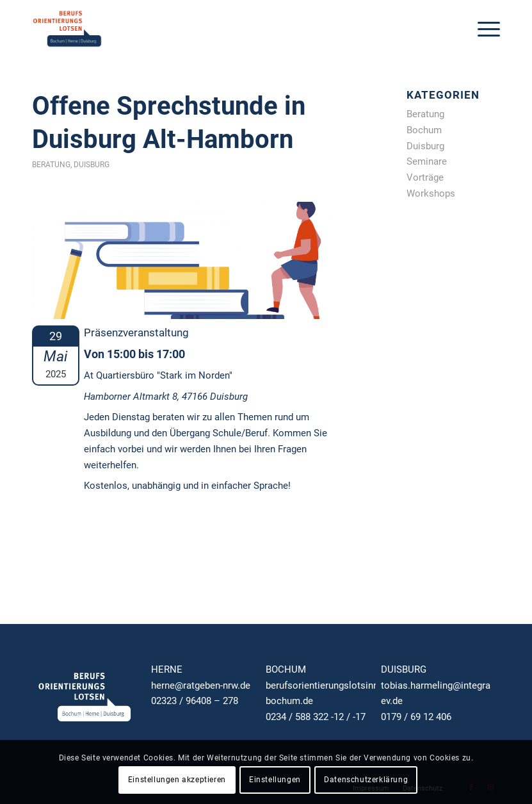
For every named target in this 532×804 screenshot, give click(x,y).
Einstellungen (275, 780)
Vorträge (425, 177)
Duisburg (92, 165)
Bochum (424, 130)
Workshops (431, 193)
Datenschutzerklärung (366, 780)
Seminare (427, 161)
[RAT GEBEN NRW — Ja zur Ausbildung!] (67, 29)
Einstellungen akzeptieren (177, 780)
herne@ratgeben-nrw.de (201, 685)
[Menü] (482, 29)
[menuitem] (482, 29)
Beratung (51, 165)
